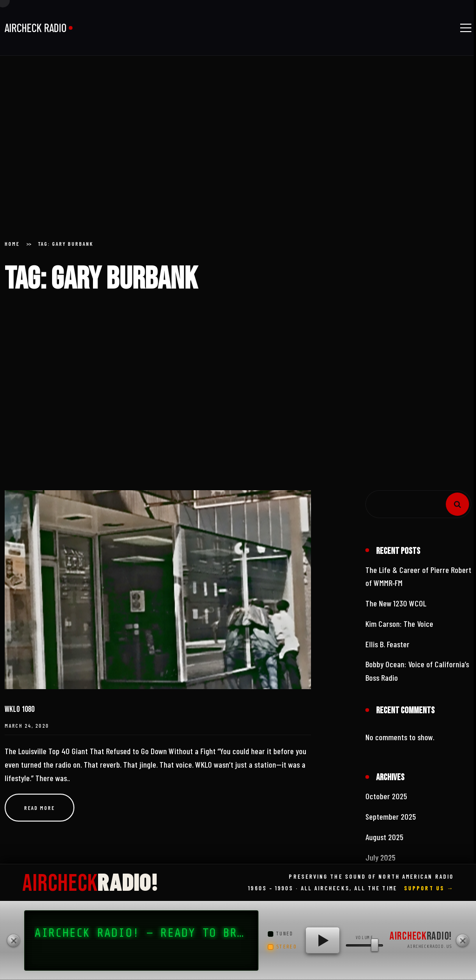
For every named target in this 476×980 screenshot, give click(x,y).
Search (457, 504)
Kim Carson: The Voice (399, 624)
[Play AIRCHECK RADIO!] (323, 941)
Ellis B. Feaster (387, 644)
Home (12, 243)
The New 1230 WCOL (396, 603)
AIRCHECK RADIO (36, 28)
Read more (40, 808)
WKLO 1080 (20, 709)
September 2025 (391, 816)
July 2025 (380, 857)
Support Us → (429, 888)
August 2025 (384, 837)
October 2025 (386, 796)
